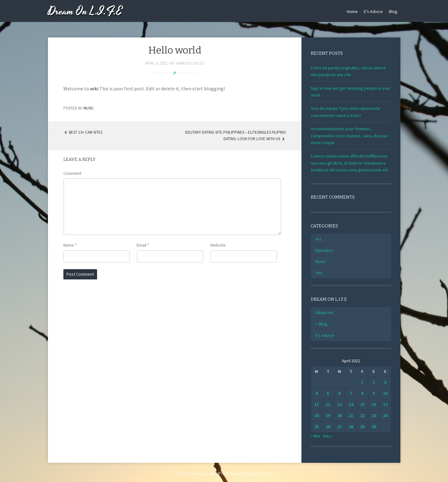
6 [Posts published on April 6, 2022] (339, 393)
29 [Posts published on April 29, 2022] (362, 427)
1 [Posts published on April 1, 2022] (362, 382)
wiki (94, 88)
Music (89, 108)
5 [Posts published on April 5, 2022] (328, 393)
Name (70, 245)
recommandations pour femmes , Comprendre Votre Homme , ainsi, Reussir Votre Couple (349, 136)
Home (352, 11)
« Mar (316, 436)
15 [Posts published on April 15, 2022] (362, 404)
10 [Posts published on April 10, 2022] (385, 393)
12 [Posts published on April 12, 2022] (328, 404)
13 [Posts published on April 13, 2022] (339, 404)
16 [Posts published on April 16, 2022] (374, 404)
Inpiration (324, 250)
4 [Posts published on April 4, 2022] (316, 393)
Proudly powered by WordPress (201, 473)
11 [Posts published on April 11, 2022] (317, 404)
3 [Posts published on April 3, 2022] (385, 382)
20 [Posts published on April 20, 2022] (339, 415)
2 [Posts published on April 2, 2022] (374, 382)
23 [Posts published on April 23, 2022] (374, 415)
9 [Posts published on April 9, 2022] (374, 393)
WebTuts (265, 473)
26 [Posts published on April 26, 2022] (328, 427)
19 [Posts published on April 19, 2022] (328, 415)
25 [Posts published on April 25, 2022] (317, 427)
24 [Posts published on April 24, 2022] (385, 415)
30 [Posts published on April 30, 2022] (374, 427)
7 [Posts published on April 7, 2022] (351, 393)
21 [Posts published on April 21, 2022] (351, 415)
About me (324, 312)
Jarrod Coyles (190, 63)
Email (143, 245)
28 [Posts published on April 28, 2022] (351, 427)
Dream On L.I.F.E (85, 12)
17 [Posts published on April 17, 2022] (385, 404)
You (319, 273)
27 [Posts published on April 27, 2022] (339, 427)
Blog (393, 11)
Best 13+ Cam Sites (83, 132)
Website (218, 245)
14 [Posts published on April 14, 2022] (351, 404)
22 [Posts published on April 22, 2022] (362, 415)
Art (318, 239)
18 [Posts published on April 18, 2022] (317, 415)
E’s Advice (373, 11)
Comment (72, 173)
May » (328, 436)
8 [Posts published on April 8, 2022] (362, 393)
